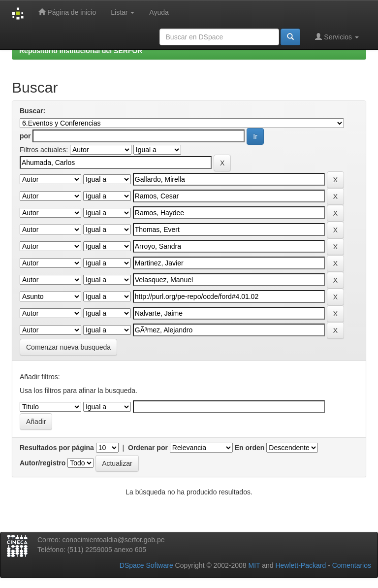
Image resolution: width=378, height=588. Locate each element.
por (25, 136)
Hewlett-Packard (300, 565)
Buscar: (32, 111)
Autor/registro (43, 463)
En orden (250, 448)
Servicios (337, 37)
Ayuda (159, 12)
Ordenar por (148, 448)
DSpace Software (146, 565)
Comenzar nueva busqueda (68, 347)
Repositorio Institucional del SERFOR (81, 51)
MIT (254, 565)
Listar (123, 12)
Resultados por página (57, 448)
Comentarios (352, 565)
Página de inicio (67, 12)
